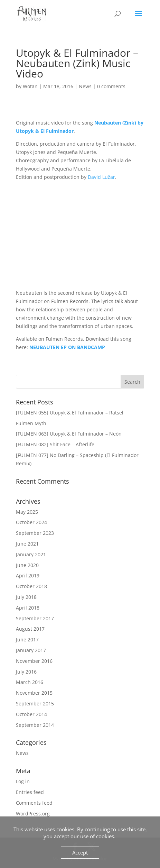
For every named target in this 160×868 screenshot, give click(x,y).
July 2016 (26, 672)
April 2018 (28, 608)
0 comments (111, 86)
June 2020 (27, 565)
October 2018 (31, 586)
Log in (23, 781)
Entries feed (30, 792)
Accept (80, 852)
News (85, 86)
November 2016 (34, 661)
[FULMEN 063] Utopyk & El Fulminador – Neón (69, 434)
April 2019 (28, 575)
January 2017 (31, 650)
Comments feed (34, 803)
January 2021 (31, 554)
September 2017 (35, 618)
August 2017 (30, 629)
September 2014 (35, 725)
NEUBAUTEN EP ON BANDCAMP (67, 347)
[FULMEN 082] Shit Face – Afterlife (55, 444)
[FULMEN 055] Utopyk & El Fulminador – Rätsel (70, 413)
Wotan (30, 86)
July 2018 (26, 597)
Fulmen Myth (31, 423)
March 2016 (30, 682)
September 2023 (35, 533)
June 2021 (27, 544)
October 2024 (31, 522)
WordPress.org (33, 814)
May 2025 (27, 512)
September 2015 (35, 703)
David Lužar (101, 177)
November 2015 (34, 693)
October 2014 (31, 714)
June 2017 (27, 639)
